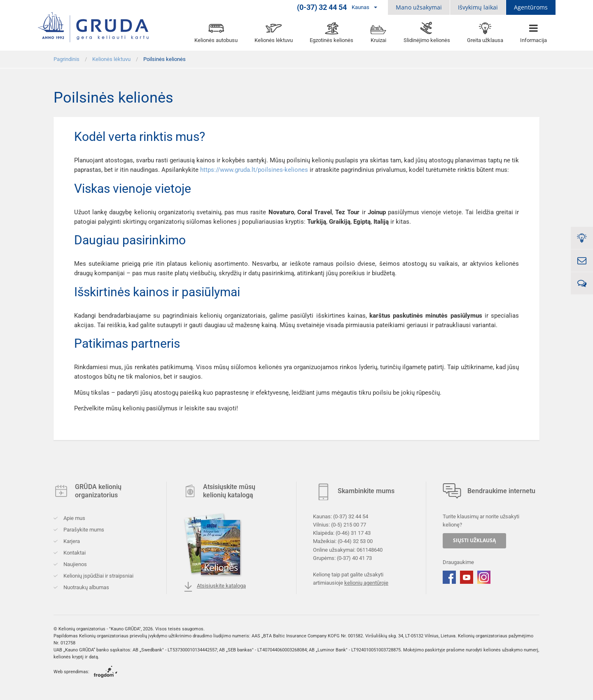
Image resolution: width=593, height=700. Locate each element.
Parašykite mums (83, 530)
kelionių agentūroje (366, 583)
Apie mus (74, 518)
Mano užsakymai (419, 7)
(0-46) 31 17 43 (353, 533)
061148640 (370, 549)
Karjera (71, 541)
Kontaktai (74, 553)
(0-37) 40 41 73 (354, 558)
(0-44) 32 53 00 (355, 541)
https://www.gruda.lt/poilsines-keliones (254, 170)
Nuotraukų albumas (86, 587)
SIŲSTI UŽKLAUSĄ (474, 540)
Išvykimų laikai (478, 7)
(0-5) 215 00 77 (349, 525)
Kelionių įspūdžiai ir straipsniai (98, 576)
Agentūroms (531, 7)
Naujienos (75, 564)
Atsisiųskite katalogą (215, 587)
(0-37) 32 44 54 (351, 516)
